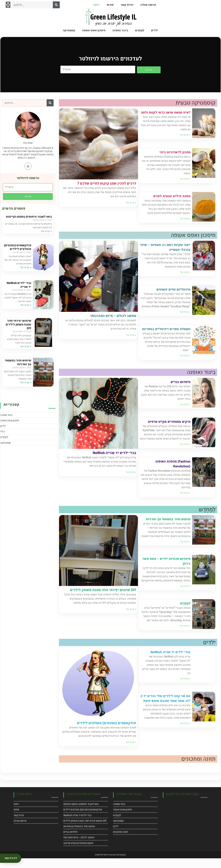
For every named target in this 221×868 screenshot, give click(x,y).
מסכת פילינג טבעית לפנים (170, 201)
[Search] (56, 5)
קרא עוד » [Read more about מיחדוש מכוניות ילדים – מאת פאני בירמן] (185, 596)
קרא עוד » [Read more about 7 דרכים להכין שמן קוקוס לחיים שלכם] (131, 203)
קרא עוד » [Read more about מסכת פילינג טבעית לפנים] (185, 223)
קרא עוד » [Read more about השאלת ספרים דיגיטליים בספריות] (185, 365)
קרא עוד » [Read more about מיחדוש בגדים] (185, 414)
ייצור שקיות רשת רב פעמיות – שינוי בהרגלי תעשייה (168, 252)
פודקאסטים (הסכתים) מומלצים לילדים (18, 253)
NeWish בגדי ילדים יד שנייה (18, 291)
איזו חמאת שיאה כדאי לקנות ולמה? (168, 115)
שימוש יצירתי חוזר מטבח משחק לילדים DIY (18, 330)
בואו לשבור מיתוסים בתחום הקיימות (33, 219)
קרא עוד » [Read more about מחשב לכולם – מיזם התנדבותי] (131, 340)
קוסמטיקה (69, 30)
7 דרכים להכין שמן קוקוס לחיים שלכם (107, 183)
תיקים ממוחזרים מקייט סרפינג (167, 431)
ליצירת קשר (11, 858)
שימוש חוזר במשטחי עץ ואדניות (18, 368)
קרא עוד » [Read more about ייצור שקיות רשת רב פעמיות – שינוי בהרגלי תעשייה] (185, 277)
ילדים (155, 30)
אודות (110, 5)
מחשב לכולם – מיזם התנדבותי (113, 321)
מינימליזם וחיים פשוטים (172, 294)
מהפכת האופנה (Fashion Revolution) (171, 473)
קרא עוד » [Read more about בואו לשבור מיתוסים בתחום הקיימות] (46, 235)
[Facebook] (28, 166)
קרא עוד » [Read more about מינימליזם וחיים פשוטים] (185, 317)
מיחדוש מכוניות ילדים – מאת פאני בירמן (168, 571)
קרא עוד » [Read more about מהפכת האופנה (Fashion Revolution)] (185, 502)
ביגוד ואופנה (120, 30)
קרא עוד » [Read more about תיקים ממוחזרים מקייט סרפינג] (185, 454)
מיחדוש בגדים (179, 392)
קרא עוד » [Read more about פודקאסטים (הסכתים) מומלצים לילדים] (25, 274)
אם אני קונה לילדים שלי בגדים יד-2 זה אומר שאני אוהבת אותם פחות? (166, 710)
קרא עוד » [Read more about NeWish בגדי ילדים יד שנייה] (25, 310)
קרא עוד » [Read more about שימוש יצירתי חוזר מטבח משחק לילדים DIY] (25, 352)
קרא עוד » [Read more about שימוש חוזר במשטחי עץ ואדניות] (25, 388)
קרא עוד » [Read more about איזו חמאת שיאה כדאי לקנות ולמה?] (185, 140)
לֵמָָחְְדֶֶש (140, 30)
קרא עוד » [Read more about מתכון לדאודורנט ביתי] (185, 184)
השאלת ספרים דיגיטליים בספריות (171, 336)
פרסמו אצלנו (148, 5)
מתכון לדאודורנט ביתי (174, 157)
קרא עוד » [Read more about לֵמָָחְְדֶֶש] (185, 635)
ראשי (96, 5)
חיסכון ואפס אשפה (94, 30)
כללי (3, 437)
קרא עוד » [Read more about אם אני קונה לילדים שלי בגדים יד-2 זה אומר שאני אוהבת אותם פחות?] (185, 738)
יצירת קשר (127, 5)
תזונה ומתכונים (121, 841)
